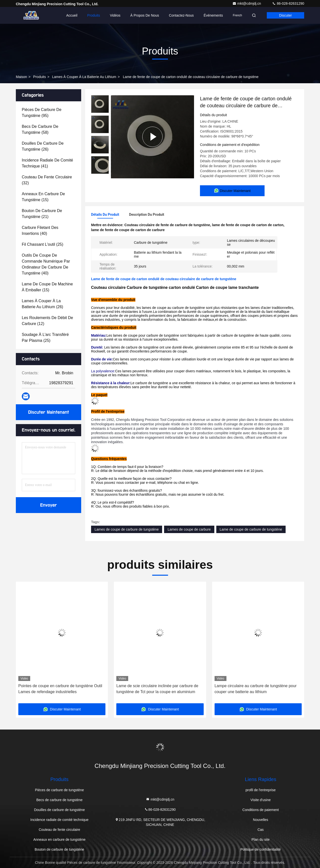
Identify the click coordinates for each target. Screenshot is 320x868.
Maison (21, 77)
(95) (42, 113)
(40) (40, 231)
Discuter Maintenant (48, 412)
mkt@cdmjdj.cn (247, 3)
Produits (94, 15)
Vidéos (115, 15)
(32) (47, 180)
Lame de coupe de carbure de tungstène (251, 529)
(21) (42, 214)
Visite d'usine (261, 800)
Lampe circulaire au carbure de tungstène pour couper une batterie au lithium (256, 689)
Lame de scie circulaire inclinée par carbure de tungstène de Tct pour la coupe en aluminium (157, 689)
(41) (47, 163)
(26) (43, 146)
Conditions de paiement (260, 810)
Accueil (72, 15)
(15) (43, 197)
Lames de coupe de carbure (189, 529)
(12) (47, 321)
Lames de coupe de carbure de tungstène (127, 529)
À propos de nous (145, 15)
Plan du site (260, 840)
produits (39, 77)
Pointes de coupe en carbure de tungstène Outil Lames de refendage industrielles (60, 689)
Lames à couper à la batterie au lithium (84, 77)
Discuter (285, 15)
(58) (40, 129)
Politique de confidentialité (261, 849)
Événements (213, 15)
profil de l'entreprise (261, 790)
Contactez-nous (181, 15)
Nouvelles (260, 820)
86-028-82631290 (288, 3)
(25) (43, 244)
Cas (260, 830)
